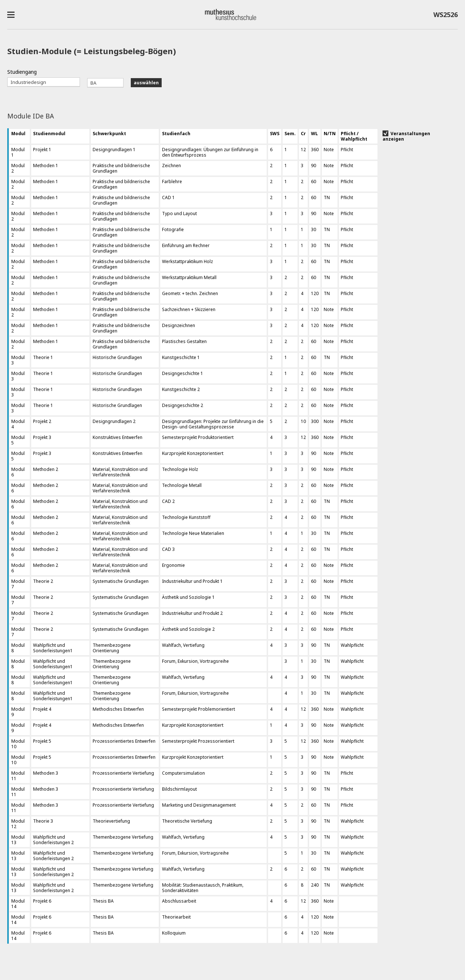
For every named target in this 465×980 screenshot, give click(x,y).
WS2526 (446, 16)
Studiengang (22, 72)
